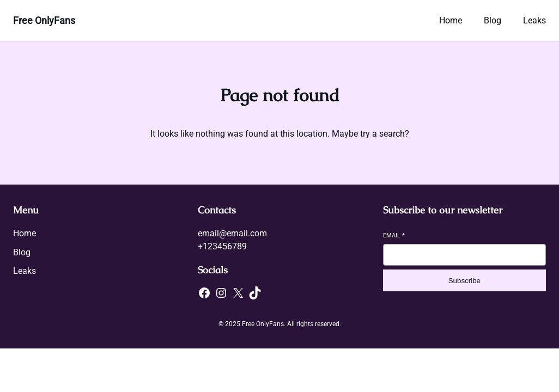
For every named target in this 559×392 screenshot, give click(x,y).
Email (394, 235)
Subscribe (464, 281)
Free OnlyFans (44, 20)
